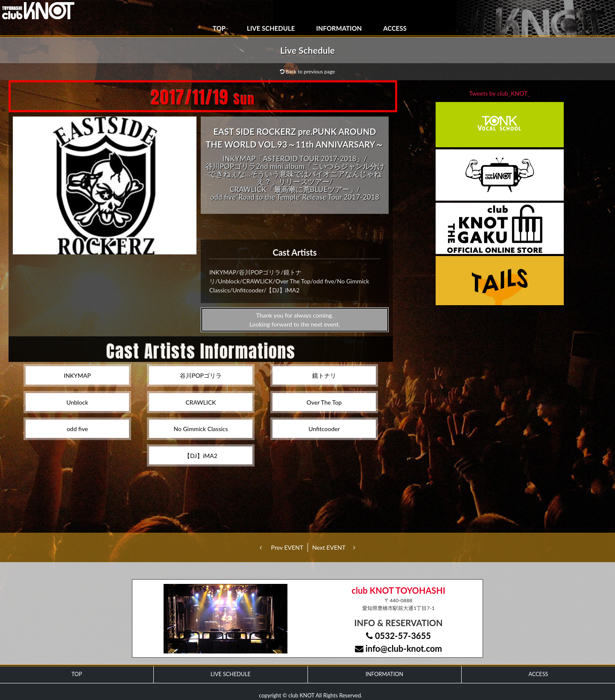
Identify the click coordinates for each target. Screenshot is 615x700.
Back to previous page (308, 71)
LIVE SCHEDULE (271, 28)
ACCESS (395, 28)
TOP (219, 28)
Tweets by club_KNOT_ (500, 93)
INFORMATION (339, 28)
